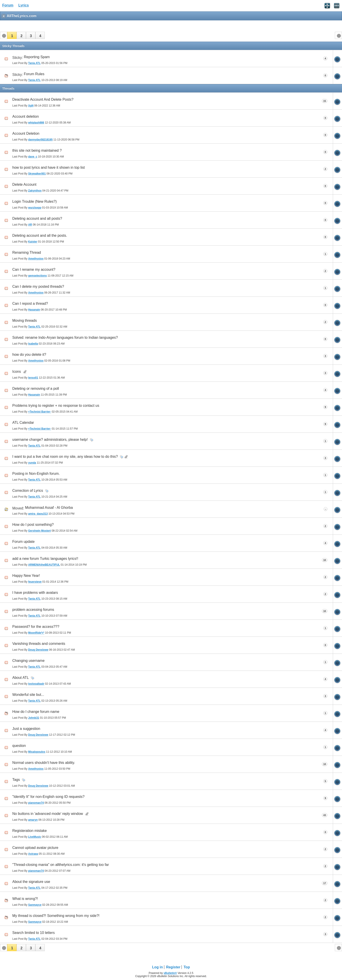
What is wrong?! (25, 899)
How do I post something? (33, 525)
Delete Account (24, 184)
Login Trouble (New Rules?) (34, 201)
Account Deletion (26, 133)
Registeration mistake (30, 831)
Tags (16, 780)
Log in (158, 967)
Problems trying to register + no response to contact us (56, 406)
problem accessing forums (33, 610)
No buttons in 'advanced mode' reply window (48, 814)
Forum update (24, 542)
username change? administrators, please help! (50, 440)
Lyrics (24, 5)
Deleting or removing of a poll (36, 389)
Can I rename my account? (34, 269)
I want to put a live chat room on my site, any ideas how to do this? (65, 457)
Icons (17, 372)
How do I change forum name (36, 712)
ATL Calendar (23, 423)
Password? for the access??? (36, 627)
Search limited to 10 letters (33, 933)
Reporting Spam (37, 57)
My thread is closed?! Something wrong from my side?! (56, 916)
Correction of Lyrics (28, 491)
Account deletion (26, 116)
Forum (8, 5)
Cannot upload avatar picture (35, 848)
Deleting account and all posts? (37, 218)
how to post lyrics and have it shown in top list (49, 167)
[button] (12, 35)
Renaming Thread (27, 252)
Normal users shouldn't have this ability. (44, 763)
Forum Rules (34, 74)
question (19, 746)
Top (187, 967)
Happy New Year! (26, 576)
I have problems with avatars (35, 593)
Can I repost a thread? (30, 304)
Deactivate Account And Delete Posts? (43, 99)
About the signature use (31, 882)
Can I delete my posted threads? (38, 287)
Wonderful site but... (28, 695)
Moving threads (25, 321)
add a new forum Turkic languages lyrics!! (45, 559)
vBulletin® (170, 973)
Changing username (28, 661)
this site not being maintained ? (37, 150)
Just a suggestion (26, 729)
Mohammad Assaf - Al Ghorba (49, 508)
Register (173, 967)
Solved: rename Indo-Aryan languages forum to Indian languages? (65, 338)
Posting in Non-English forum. (36, 474)
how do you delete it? (29, 355)
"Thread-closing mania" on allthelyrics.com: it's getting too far (61, 865)
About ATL (21, 678)
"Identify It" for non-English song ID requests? (48, 797)
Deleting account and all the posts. (40, 235)
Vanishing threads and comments (39, 644)
